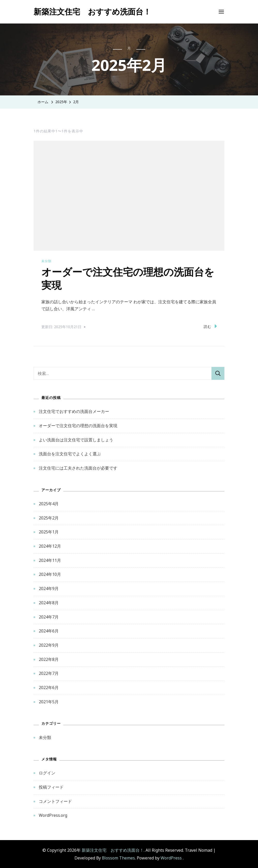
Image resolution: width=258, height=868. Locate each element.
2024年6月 (49, 630)
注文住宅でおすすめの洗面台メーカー (74, 411)
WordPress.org (53, 815)
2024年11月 (50, 560)
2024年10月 (50, 574)
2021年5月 (49, 701)
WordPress (171, 857)
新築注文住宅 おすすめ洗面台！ (92, 12)
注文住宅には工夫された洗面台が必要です (78, 467)
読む (210, 326)
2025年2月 (49, 517)
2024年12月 (50, 546)
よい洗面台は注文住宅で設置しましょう (76, 439)
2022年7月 (49, 673)
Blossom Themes (118, 857)
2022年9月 (49, 645)
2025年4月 (49, 503)
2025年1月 (49, 532)
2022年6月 (49, 687)
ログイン (47, 773)
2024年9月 (49, 588)
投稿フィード (51, 787)
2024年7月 (49, 616)
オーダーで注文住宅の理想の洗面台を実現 (78, 425)
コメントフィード (55, 801)
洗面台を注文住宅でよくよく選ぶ (70, 454)
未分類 (46, 261)
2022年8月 (49, 659)
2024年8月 (49, 602)
